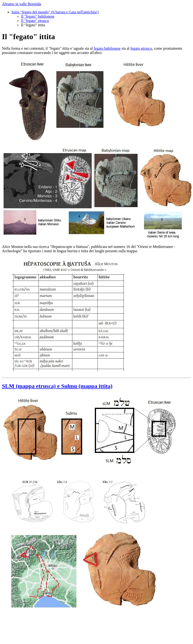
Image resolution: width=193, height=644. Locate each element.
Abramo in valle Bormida (21, 4)
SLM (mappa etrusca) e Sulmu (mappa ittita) (57, 386)
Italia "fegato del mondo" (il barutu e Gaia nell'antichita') (55, 12)
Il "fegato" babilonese (38, 16)
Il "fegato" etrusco (35, 21)
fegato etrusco (141, 48)
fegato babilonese (107, 48)
